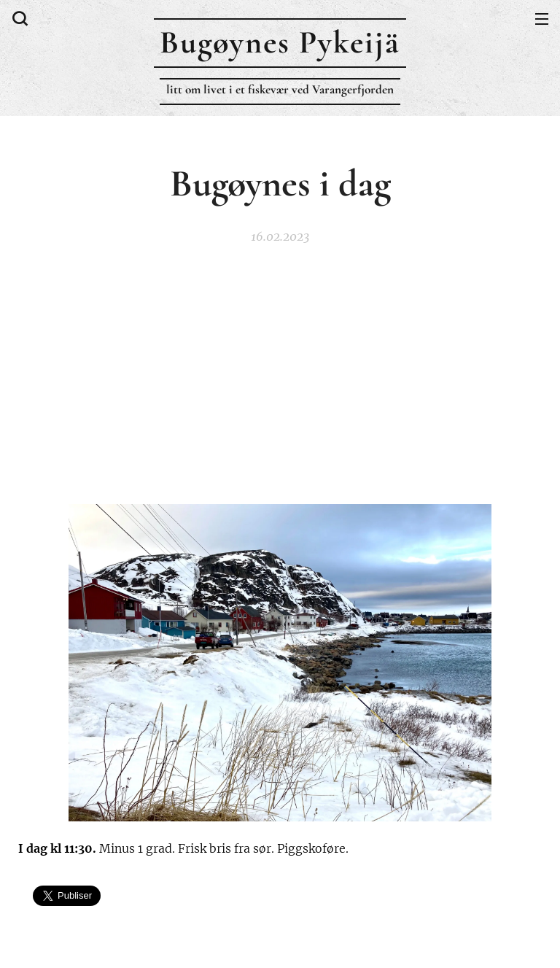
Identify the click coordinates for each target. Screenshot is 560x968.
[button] (18, 18)
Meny (542, 19)
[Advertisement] (280, 372)
